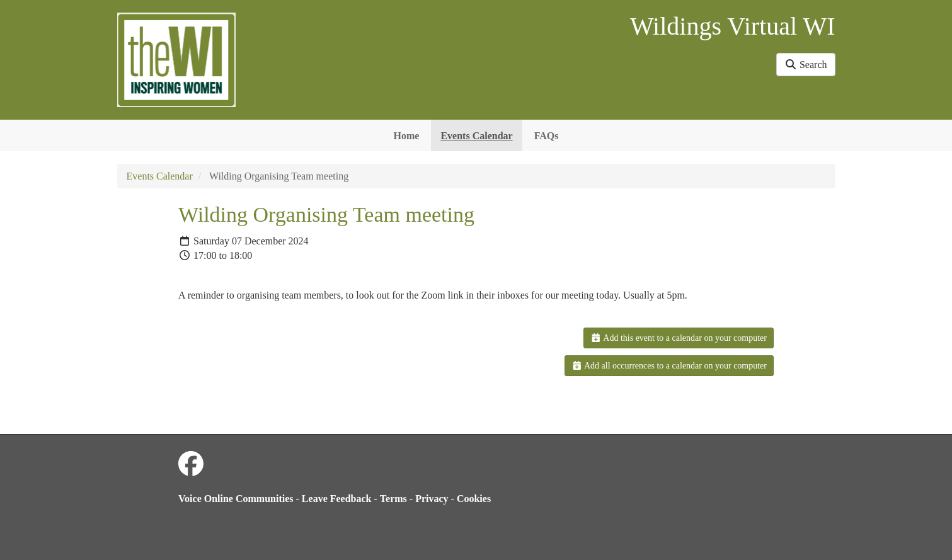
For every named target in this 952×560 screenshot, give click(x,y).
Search (806, 65)
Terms (393, 499)
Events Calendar (476, 136)
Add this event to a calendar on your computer (679, 338)
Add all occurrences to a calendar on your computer (669, 366)
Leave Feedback (337, 499)
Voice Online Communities (236, 499)
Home (407, 136)
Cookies (474, 499)
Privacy (432, 499)
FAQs (547, 136)
